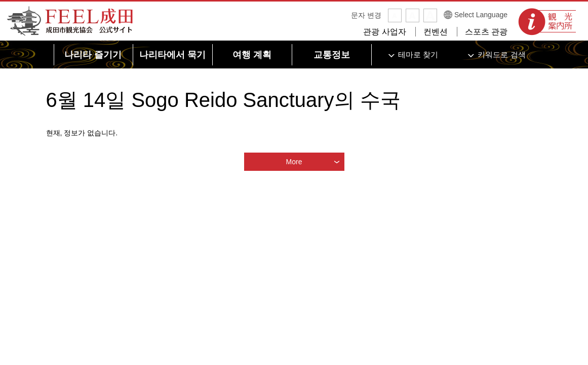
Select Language (481, 15)
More (294, 162)
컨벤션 (436, 32)
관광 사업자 (384, 32)
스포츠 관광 (486, 32)
